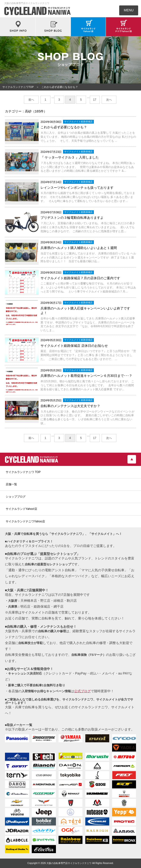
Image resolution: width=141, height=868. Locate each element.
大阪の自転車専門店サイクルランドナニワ (69, 863)
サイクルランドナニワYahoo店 (25, 521)
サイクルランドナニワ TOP (23, 472)
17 (95, 100)
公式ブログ (82, 691)
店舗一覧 (11, 484)
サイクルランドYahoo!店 (21, 509)
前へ (31, 100)
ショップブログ (16, 497)
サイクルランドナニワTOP (18, 87)
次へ (109, 100)
